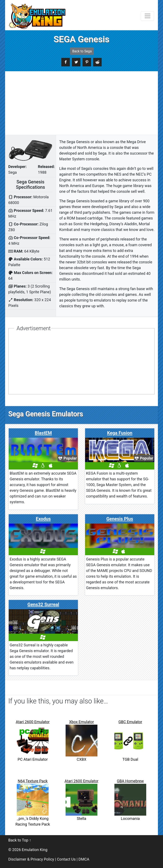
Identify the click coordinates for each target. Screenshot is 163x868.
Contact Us (66, 859)
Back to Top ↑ (20, 840)
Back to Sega (82, 51)
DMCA (84, 859)
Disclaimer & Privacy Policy (31, 859)
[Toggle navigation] (147, 16)
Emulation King (35, 850)
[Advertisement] (81, 103)
